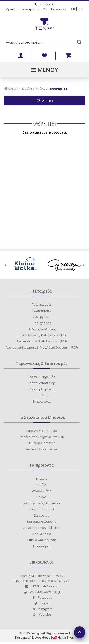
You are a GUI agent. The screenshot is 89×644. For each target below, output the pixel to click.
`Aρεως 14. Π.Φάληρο (35, 576)
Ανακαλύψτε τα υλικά (42, 449)
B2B (44, 9)
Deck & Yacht (42, 534)
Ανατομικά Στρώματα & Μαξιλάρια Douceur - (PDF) (42, 347)
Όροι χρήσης (42, 323)
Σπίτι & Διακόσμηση (42, 540)
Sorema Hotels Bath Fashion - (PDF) (42, 341)
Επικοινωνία (59, 9)
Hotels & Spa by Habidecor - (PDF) (42, 335)
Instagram (42, 609)
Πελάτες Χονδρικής (42, 329)
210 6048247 (44, 4)
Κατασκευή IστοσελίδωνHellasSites (44, 637)
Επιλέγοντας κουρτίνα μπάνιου (42, 437)
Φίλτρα (45, 100)
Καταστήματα (28, 9)
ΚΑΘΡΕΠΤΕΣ (59, 89)
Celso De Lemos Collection (42, 528)
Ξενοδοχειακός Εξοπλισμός (42, 503)
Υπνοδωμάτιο (42, 491)
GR (73, 9)
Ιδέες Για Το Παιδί (42, 509)
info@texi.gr (50, 586)
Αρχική (11, 9)
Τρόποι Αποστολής (42, 383)
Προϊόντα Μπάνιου (34, 89)
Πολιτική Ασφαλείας (42, 389)
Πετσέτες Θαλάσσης (42, 521)
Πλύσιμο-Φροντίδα (42, 443)
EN (81, 9)
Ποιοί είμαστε (42, 304)
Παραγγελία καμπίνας (42, 431)
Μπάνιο (42, 478)
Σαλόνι (42, 497)
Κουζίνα (42, 485)
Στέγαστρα (42, 515)
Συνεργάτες (42, 317)
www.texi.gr (52, 592)
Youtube (42, 614)
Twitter (42, 603)
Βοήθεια (42, 395)
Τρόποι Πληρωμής (42, 377)
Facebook (42, 597)
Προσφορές (42, 546)
